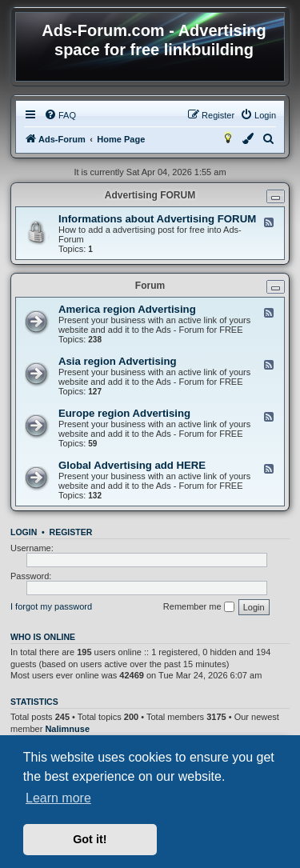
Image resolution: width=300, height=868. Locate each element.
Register (71, 532)
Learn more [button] (58, 798)
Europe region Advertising (124, 413)
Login (24, 532)
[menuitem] (60, 115)
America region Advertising (127, 309)
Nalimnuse (67, 729)
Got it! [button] (90, 839)
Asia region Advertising (118, 361)
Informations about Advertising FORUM (157, 219)
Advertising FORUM (150, 195)
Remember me (199, 607)
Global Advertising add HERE (132, 465)
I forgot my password (51, 606)
